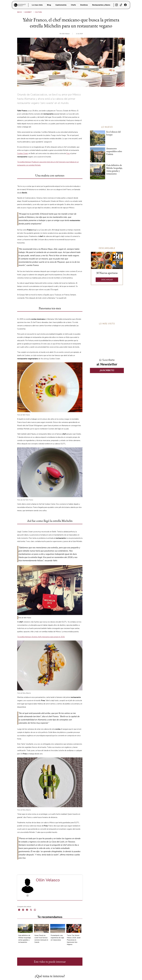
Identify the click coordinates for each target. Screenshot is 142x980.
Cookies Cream (23, 153)
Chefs (73, 5)
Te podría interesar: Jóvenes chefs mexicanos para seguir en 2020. (41, 637)
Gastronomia (61, 5)
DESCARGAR (107, 280)
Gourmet (29, 12)
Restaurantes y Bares (101, 5)
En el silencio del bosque (114, 133)
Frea (68, 153)
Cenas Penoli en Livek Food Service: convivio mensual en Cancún (41, 939)
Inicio (21, 12)
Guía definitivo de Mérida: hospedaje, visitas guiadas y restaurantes (25, 939)
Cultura (39, 12)
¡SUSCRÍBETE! (107, 370)
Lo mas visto (37, 5)
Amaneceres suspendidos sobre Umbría (114, 151)
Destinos (84, 5)
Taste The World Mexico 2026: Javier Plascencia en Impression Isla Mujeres (74, 940)
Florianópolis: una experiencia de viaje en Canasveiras (57, 938)
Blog (49, 5)
